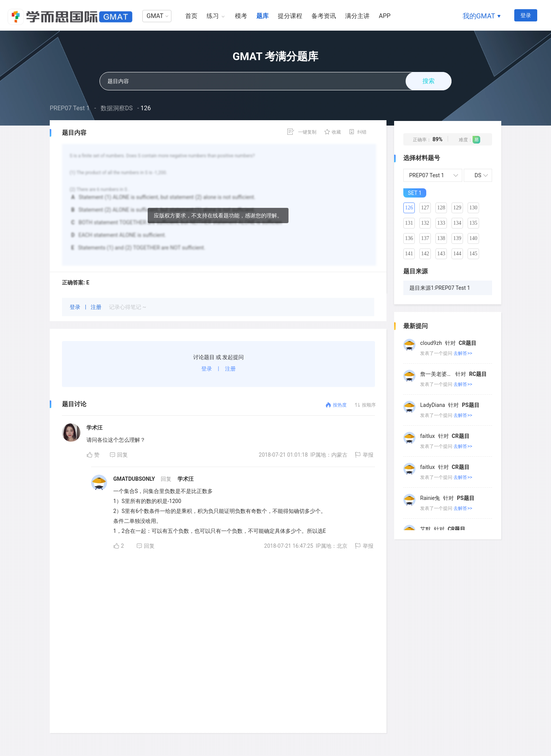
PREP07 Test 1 (70, 108)
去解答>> (463, 353)
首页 (191, 16)
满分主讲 (357, 16)
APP (385, 16)
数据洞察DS (117, 108)
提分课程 (290, 16)
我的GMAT (479, 16)
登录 (526, 15)
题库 (262, 16)
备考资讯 (324, 16)
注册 (97, 307)
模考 (241, 16)
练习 (213, 16)
